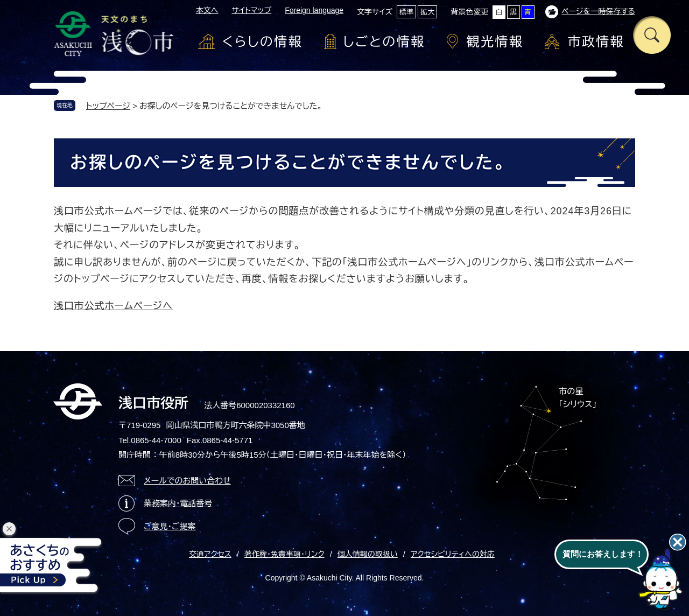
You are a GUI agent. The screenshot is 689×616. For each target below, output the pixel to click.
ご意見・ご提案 (170, 526)
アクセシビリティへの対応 (453, 554)
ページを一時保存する (598, 11)
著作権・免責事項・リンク (284, 554)
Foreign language (314, 10)
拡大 (427, 12)
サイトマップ (251, 10)
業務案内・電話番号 (178, 503)
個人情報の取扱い (368, 554)
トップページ (108, 106)
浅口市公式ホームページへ (113, 306)
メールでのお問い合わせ (187, 481)
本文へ (207, 10)
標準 (406, 12)
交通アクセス (210, 554)
